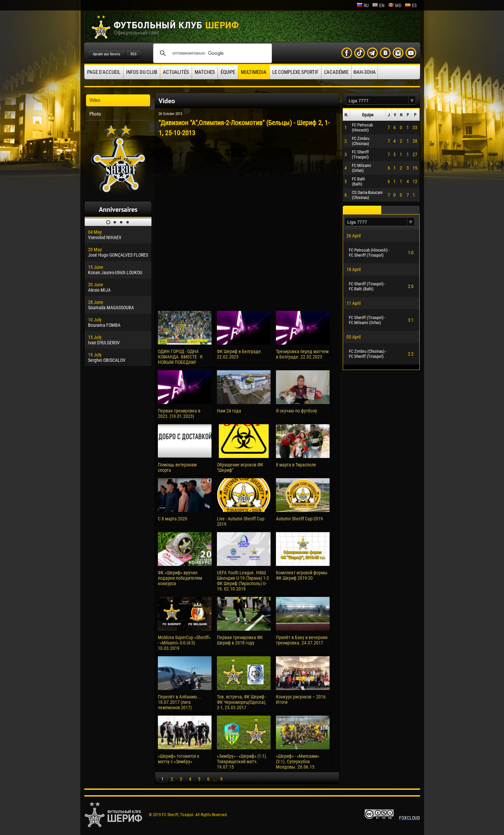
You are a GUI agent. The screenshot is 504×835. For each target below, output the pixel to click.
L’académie (336, 72)
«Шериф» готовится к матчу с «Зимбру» (179, 759)
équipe (228, 72)
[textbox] (377, 101)
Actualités (176, 72)
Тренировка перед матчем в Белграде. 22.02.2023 (302, 354)
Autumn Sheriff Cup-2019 (299, 519)
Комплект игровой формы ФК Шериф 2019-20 (302, 575)
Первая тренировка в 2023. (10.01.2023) (179, 413)
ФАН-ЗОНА (365, 72)
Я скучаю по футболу (297, 411)
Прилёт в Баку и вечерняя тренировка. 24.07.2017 (302, 640)
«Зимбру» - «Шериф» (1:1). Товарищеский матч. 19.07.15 (242, 761)
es (411, 5)
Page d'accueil (104, 72)
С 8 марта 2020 (173, 519)
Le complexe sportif (295, 72)
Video (95, 100)
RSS (134, 54)
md (395, 5)
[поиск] (212, 53)
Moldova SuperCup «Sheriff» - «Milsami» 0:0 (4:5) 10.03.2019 (184, 643)
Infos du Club (142, 72)
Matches (205, 72)
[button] (412, 101)
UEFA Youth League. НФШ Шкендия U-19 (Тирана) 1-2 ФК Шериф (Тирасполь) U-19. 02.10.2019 (243, 581)
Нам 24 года (229, 411)
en (378, 5)
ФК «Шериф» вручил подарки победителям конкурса (180, 578)
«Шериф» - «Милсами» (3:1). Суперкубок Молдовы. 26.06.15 (298, 761)
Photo (95, 114)
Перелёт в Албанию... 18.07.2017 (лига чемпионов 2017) (179, 702)
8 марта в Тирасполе (296, 465)
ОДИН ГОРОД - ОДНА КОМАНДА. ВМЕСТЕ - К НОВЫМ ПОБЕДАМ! (180, 357)
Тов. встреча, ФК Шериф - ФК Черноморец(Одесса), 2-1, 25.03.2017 (242, 702)
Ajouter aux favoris (106, 54)
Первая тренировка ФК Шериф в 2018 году (240, 640)
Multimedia (254, 72)
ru (363, 5)
